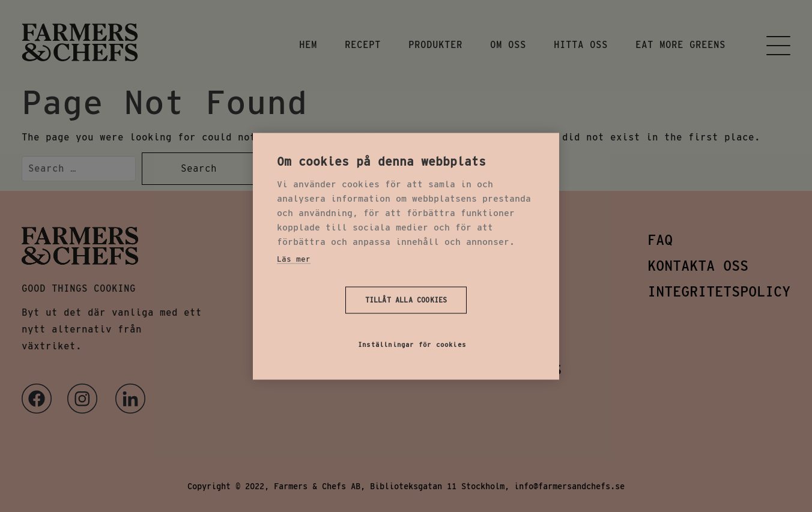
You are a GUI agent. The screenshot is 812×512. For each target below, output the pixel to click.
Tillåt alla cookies (406, 300)
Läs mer (294, 258)
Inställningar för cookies (412, 344)
